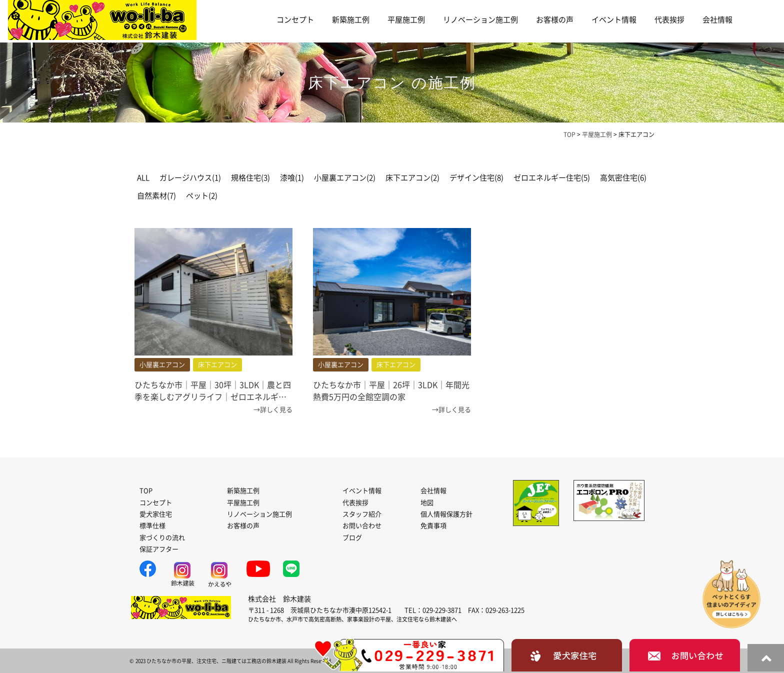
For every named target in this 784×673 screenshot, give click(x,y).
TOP (146, 491)
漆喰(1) (292, 178)
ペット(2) (202, 196)
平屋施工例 (406, 20)
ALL (143, 178)
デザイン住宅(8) (476, 178)
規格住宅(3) (250, 178)
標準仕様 (152, 526)
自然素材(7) (156, 196)
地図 (427, 503)
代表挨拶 (669, 20)
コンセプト (295, 20)
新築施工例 (351, 20)
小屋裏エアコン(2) (345, 178)
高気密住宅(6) (623, 178)
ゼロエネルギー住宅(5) (552, 178)
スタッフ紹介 (362, 514)
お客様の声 (555, 20)
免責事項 (433, 526)
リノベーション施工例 (480, 20)
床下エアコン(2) (412, 178)
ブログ (352, 538)
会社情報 (717, 20)
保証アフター (159, 549)
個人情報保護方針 (446, 514)
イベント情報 (614, 20)
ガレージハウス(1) (190, 178)
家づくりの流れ (162, 538)
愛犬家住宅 (156, 514)
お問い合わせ (362, 526)
